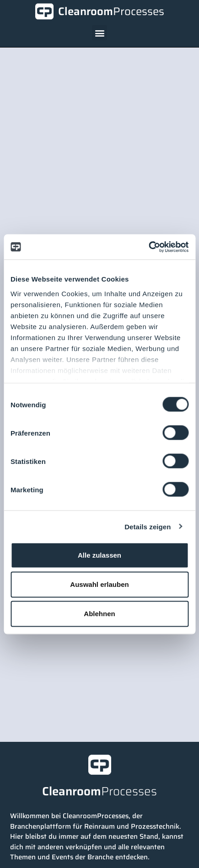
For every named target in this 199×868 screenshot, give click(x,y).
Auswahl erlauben (99, 584)
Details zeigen (148, 526)
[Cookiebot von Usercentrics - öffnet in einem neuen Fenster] (148, 247)
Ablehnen (99, 614)
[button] (99, 33)
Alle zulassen (99, 555)
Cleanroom (111, 11)
